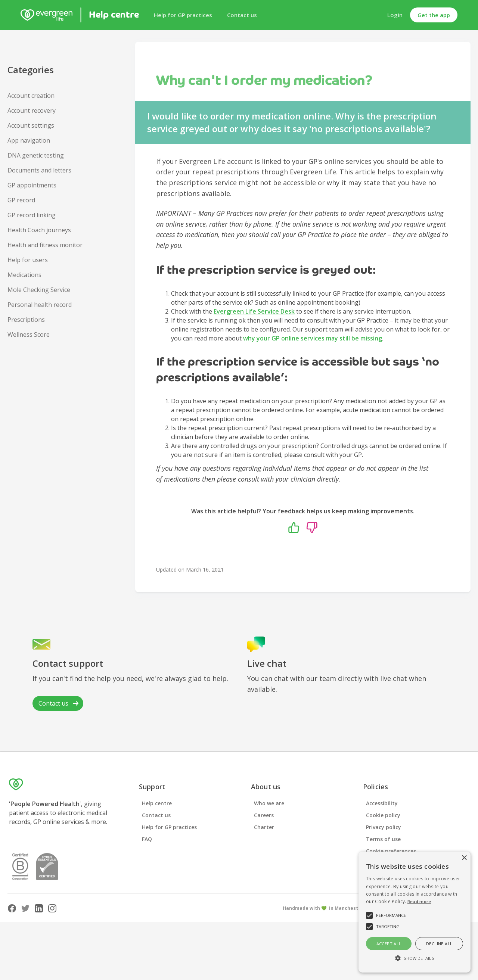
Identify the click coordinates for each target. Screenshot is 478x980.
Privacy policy (384, 827)
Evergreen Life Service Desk (254, 311)
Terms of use (383, 839)
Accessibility (382, 803)
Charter (264, 827)
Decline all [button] (439, 944)
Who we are (269, 803)
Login (395, 15)
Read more (419, 901)
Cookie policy (383, 815)
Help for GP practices (183, 15)
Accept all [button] (389, 944)
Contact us (242, 15)
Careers (264, 815)
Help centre (157, 803)
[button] (415, 958)
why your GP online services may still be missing (313, 338)
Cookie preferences (391, 851)
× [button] (464, 858)
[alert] (415, 912)
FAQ (147, 839)
